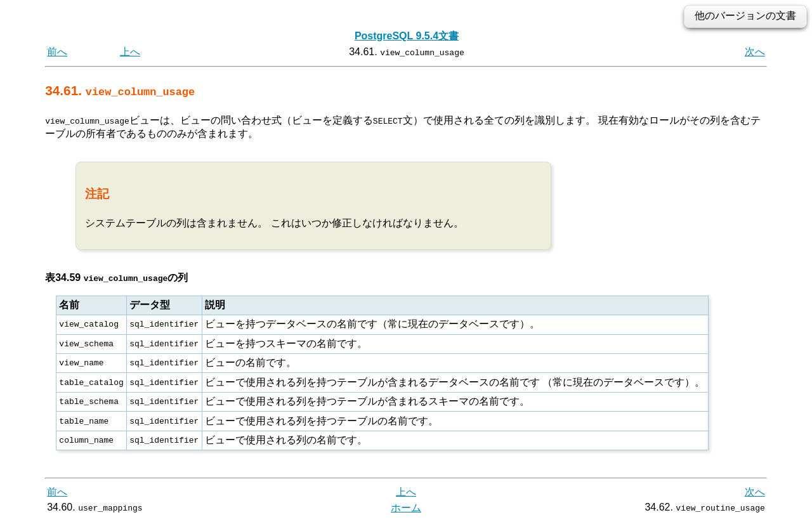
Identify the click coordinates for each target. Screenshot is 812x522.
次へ (755, 52)
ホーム (406, 508)
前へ (57, 52)
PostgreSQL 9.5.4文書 (407, 36)
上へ (130, 52)
